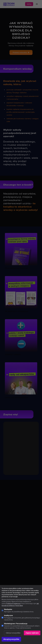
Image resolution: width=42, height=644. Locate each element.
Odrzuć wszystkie (13, 633)
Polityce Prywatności (13, 604)
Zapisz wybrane (32, 633)
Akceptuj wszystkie (11, 639)
